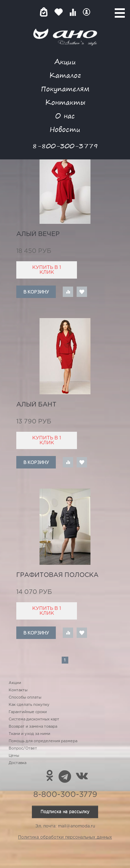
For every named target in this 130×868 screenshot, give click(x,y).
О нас (65, 116)
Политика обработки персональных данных (65, 837)
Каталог (65, 75)
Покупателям (65, 89)
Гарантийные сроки (28, 712)
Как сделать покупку (29, 705)
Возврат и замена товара (33, 727)
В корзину (36, 292)
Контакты (65, 102)
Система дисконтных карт (34, 719)
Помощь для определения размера (43, 741)
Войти (86, 12)
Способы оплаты (25, 698)
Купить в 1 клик (47, 270)
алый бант (36, 405)
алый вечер (38, 234)
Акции (65, 62)
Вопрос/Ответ (23, 748)
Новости (65, 129)
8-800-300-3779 (65, 146)
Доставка (18, 763)
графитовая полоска (57, 575)
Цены (14, 756)
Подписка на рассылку (65, 812)
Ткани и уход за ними (29, 734)
